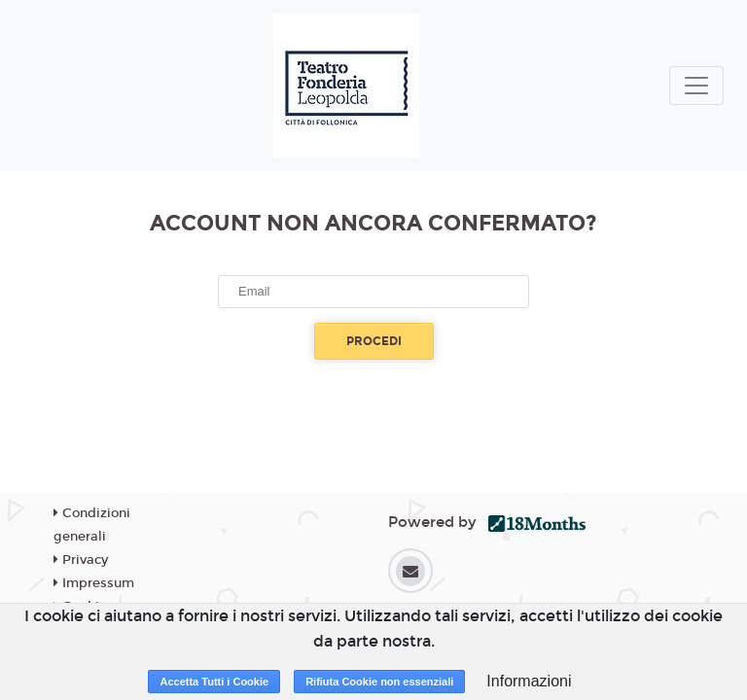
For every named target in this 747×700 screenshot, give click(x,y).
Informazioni (529, 681)
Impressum (94, 583)
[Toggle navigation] (696, 86)
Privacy (81, 560)
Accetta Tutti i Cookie (214, 682)
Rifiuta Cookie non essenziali (379, 682)
